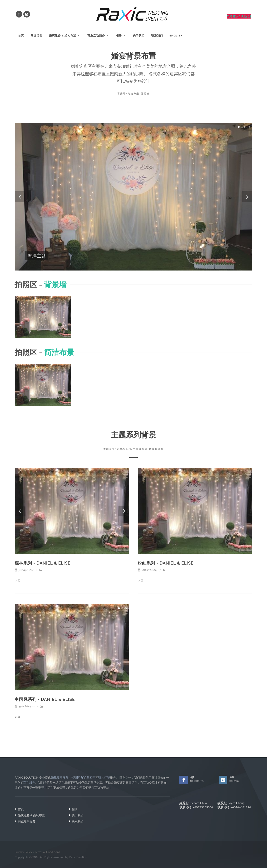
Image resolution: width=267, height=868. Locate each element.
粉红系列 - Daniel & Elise (166, 563)
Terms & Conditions (47, 852)
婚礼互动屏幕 (60, 777)
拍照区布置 (79, 777)
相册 (75, 809)
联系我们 (78, 821)
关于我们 (78, 815)
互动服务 (29, 782)
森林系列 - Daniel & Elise (43, 563)
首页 (21, 809)
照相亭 (91, 777)
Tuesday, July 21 (239, 16)
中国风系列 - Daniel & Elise (45, 699)
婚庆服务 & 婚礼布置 (31, 815)
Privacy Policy (24, 852)
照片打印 (104, 777)
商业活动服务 (27, 821)
